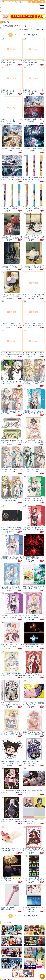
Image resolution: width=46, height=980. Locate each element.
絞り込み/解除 (24, 29)
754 (29, 35)
